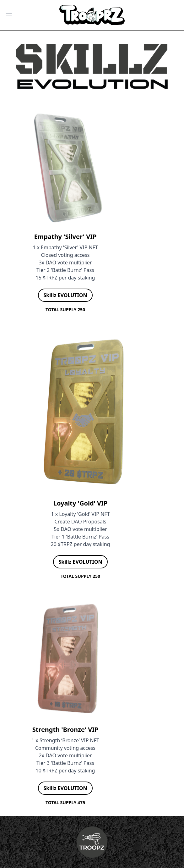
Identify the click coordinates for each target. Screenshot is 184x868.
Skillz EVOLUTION (65, 295)
